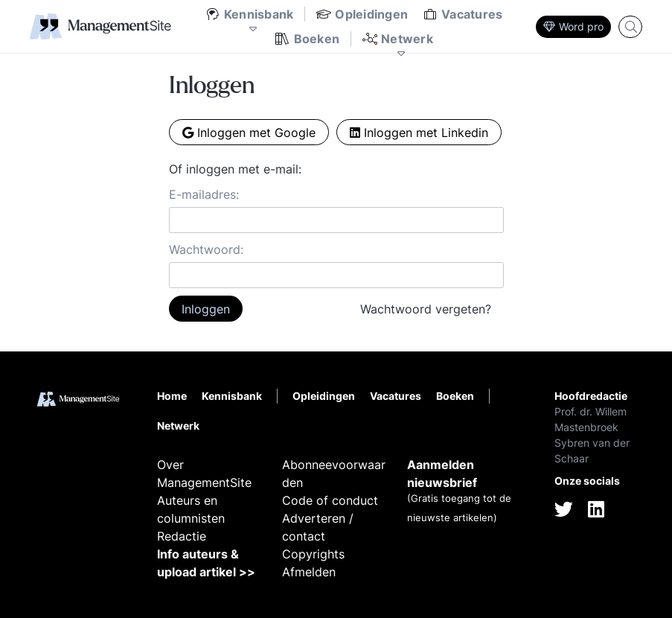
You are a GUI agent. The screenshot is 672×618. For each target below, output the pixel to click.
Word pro (573, 26)
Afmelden (309, 572)
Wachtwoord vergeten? (426, 309)
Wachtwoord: (206, 249)
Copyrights (313, 554)
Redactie (182, 536)
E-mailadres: (204, 194)
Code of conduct (330, 500)
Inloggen (206, 309)
